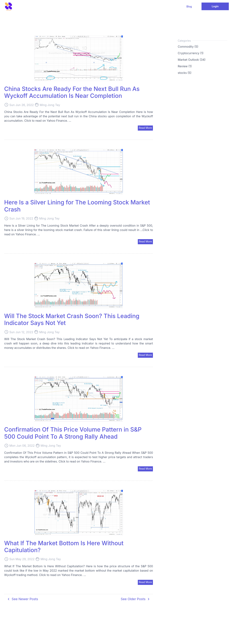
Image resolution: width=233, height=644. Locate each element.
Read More (145, 128)
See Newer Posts (22, 599)
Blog (189, 6)
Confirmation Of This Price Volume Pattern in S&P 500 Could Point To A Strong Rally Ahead (73, 433)
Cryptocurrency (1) (191, 53)
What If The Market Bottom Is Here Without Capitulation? (64, 547)
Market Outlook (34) (192, 60)
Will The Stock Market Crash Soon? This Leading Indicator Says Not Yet (72, 319)
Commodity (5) (188, 47)
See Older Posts (136, 599)
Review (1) (185, 66)
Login (215, 6)
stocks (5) (185, 73)
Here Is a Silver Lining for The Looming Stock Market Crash (77, 206)
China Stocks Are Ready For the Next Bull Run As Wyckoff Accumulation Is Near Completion (72, 92)
